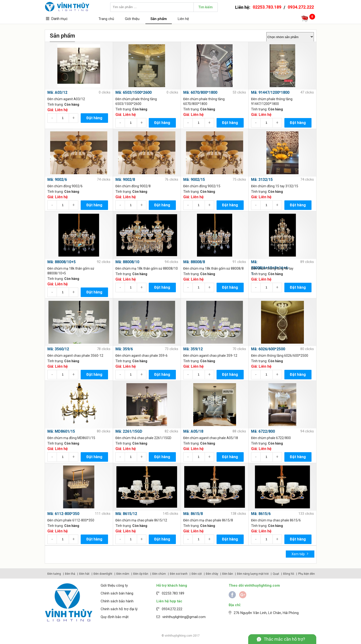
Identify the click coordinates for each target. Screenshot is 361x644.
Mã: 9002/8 (125, 180)
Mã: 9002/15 (194, 180)
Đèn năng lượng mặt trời (253, 574)
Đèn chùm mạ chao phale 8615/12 (141, 520)
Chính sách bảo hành (117, 601)
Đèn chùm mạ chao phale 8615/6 (276, 520)
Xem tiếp (300, 554)
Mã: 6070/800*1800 (200, 92)
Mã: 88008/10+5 (62, 262)
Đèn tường (54, 574)
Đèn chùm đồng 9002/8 (133, 186)
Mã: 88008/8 (194, 262)
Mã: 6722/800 (263, 431)
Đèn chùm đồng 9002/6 (65, 186)
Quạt (276, 574)
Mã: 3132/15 (262, 180)
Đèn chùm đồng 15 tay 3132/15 (275, 186)
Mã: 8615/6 (261, 514)
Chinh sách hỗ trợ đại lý (119, 609)
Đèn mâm (123, 574)
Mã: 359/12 (193, 349)
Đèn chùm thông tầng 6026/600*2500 (280, 356)
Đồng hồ (289, 574)
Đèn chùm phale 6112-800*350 (71, 520)
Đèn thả (70, 574)
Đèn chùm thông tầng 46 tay (272, 268)
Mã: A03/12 (57, 92)
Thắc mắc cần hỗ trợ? (284, 639)
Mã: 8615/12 (126, 514)
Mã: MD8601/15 (61, 431)
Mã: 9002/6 (57, 180)
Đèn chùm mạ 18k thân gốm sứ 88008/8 (213, 268)
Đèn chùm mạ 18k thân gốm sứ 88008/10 (147, 268)
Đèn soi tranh (179, 574)
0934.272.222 (301, 7)
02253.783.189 (267, 7)
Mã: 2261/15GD (129, 431)
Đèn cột (197, 574)
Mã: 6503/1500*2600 (134, 92)
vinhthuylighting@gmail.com (184, 617)
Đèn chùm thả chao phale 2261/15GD (143, 438)
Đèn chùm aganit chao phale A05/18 (211, 438)
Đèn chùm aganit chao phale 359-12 (210, 356)
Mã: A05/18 (193, 431)
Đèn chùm (159, 574)
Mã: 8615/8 (193, 514)
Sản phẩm (159, 19)
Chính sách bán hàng (117, 593)
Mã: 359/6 (124, 349)
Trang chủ (106, 19)
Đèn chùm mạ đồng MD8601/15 (71, 438)
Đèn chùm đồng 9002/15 (202, 186)
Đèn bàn (228, 574)
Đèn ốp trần (141, 574)
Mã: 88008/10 (127, 262)
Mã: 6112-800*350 (63, 514)
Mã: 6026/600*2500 (268, 349)
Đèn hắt (84, 574)
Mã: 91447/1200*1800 (270, 92)
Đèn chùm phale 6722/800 (271, 438)
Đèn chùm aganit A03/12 (66, 99)
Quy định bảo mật (115, 617)
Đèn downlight (103, 574)
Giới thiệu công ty (114, 585)
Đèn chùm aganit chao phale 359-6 (141, 356)
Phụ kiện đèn (307, 574)
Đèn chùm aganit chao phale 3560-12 (75, 356)
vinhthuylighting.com (178, 636)
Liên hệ (183, 19)
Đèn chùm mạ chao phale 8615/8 (208, 520)
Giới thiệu (132, 19)
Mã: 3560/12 (58, 349)
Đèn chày (212, 574)
